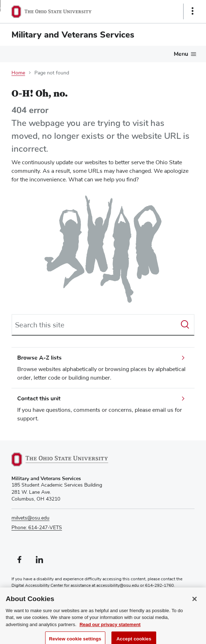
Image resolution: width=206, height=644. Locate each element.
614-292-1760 (159, 586)
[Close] (195, 603)
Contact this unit (39, 399)
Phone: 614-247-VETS (37, 528)
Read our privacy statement (110, 629)
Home (18, 73)
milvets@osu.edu (30, 518)
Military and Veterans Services (73, 35)
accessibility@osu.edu (118, 586)
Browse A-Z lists (39, 358)
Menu (181, 54)
